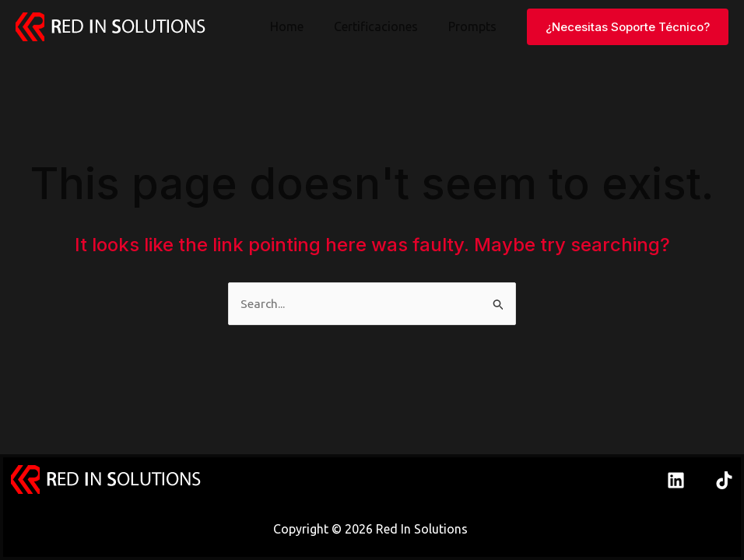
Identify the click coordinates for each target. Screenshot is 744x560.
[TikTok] (724, 480)
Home (300, 26)
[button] (628, 27)
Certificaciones (384, 26)
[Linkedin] (676, 480)
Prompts (475, 26)
